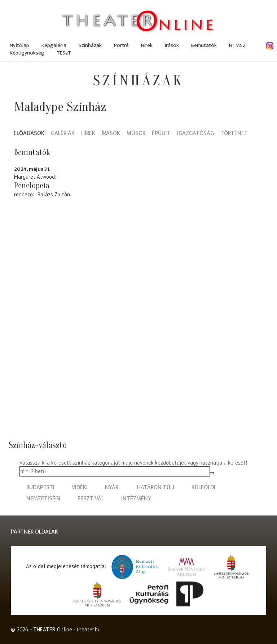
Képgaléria (54, 45)
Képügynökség (27, 53)
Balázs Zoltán (54, 194)
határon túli (156, 488)
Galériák (63, 134)
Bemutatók (204, 45)
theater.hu (89, 629)
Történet (234, 134)
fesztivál (91, 499)
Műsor (136, 134)
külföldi (203, 488)
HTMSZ (238, 45)
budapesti (40, 488)
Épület (161, 134)
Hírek (147, 45)
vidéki (80, 488)
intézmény (136, 499)
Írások (172, 45)
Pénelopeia (32, 186)
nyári (112, 488)
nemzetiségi (43, 499)
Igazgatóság (195, 134)
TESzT (64, 53)
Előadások (29, 134)
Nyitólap (19, 45)
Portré (121, 45)
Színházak (90, 45)
